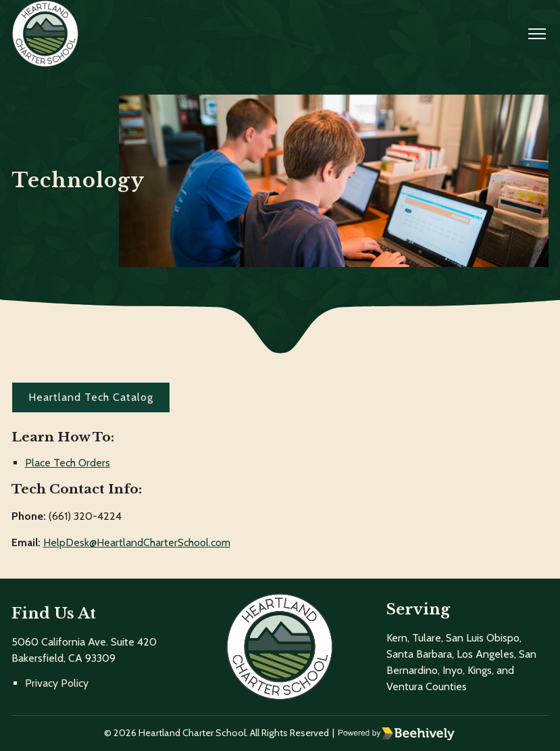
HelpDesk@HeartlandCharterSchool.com (137, 542)
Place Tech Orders (68, 463)
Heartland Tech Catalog (91, 397)
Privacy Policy (57, 683)
